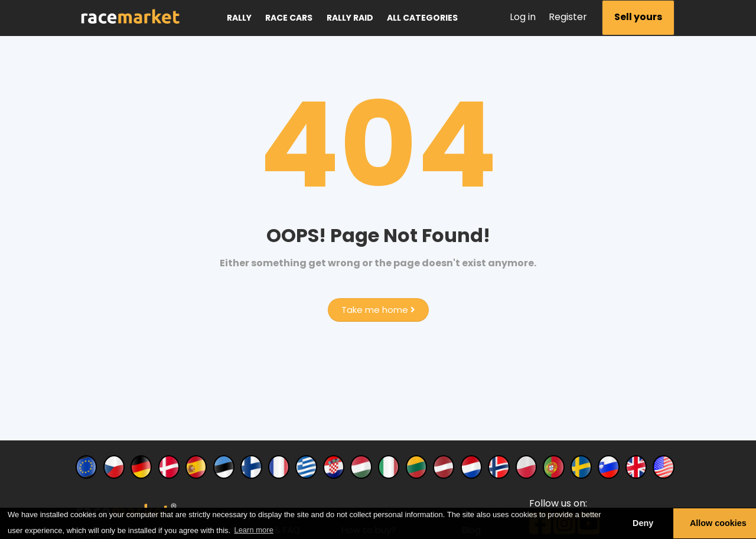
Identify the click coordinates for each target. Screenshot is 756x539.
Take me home (378, 310)
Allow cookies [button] (718, 523)
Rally (239, 18)
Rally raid (350, 18)
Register (568, 17)
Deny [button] (643, 523)
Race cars (289, 18)
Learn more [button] (253, 530)
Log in (523, 17)
